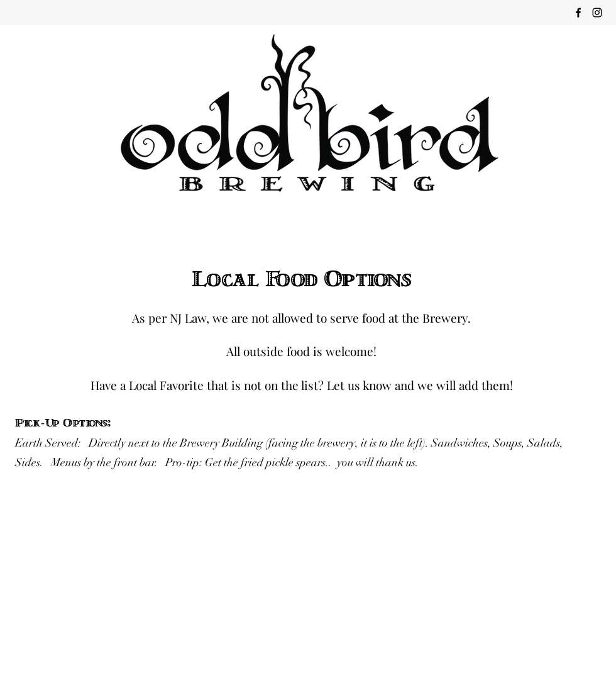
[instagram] (597, 13)
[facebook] (578, 13)
